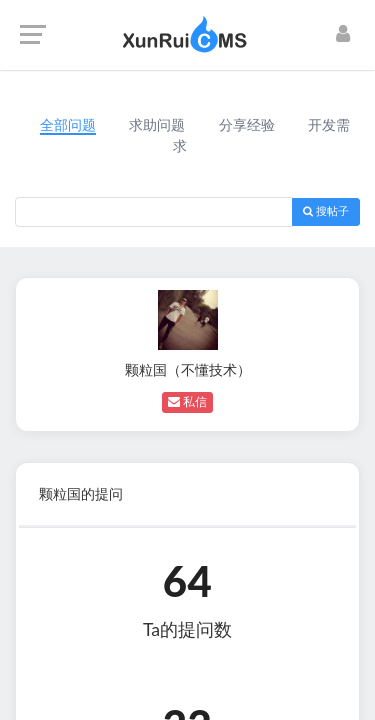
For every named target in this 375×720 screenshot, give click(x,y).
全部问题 (68, 125)
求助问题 (157, 125)
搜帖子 (326, 211)
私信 (187, 402)
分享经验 (247, 125)
